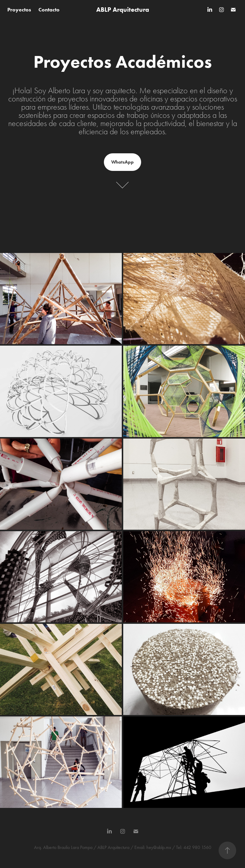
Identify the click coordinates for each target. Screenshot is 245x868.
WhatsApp (122, 162)
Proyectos (19, 10)
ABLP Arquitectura (123, 10)
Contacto (49, 10)
